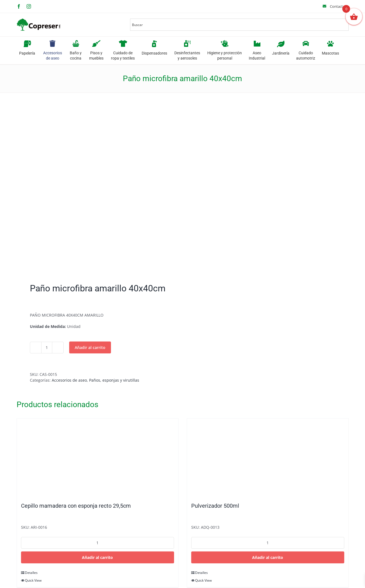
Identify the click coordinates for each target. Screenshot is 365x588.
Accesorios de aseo (69, 380)
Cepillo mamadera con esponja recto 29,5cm (76, 506)
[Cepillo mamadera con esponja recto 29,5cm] (98, 458)
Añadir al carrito (90, 347)
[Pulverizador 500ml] (268, 458)
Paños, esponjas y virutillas (114, 380)
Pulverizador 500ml (215, 506)
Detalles (31, 573)
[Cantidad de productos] (47, 348)
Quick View (33, 580)
